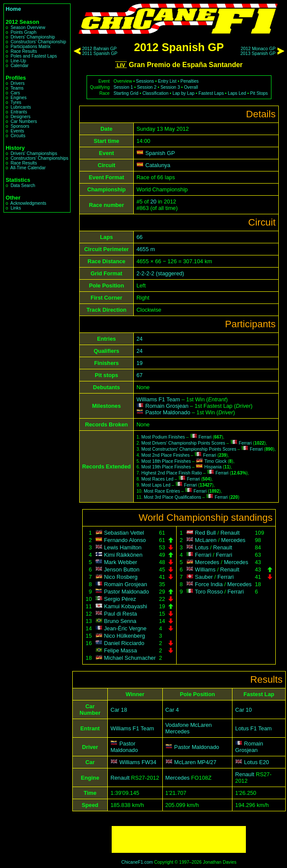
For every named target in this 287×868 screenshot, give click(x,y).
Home (13, 9)
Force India (209, 584)
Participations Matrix (30, 47)
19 (139, 363)
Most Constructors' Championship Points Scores (189, 449)
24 (139, 339)
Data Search (23, 186)
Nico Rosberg (121, 577)
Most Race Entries (162, 491)
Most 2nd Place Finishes (166, 455)
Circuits (18, 136)
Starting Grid (126, 93)
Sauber (204, 577)
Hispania (213, 467)
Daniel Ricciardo (124, 643)
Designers (20, 117)
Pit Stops (259, 93)
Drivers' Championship (33, 37)
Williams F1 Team (158, 399)
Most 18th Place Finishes (166, 461)
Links (16, 208)
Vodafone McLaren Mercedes (189, 728)
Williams (205, 570)
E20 (264, 762)
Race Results (24, 51)
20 (153, 202)
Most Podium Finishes (163, 437)
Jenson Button (122, 570)
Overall (191, 87)
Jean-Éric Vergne (125, 628)
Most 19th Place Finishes (166, 467)
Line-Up (18, 61)
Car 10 (243, 710)
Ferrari (205, 437)
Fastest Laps (211, 93)
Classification (155, 93)
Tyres (16, 102)
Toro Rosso (209, 592)
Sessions (145, 81)
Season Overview (28, 27)
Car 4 (172, 710)
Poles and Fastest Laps (34, 56)
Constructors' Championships (39, 158)
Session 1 (123, 87)
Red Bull (205, 533)
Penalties (190, 81)
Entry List (167, 81)
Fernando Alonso (125, 540)
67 (139, 375)
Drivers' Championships (34, 153)
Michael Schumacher (130, 658)
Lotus (202, 547)
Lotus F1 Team (253, 728)
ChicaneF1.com (137, 862)
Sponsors (20, 126)
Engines (18, 98)
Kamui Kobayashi (126, 606)
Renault (230, 533)
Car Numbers (24, 121)
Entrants (19, 112)
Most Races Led (158, 479)
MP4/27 (207, 762)
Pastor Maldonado (168, 412)
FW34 (149, 762)
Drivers (17, 83)
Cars (15, 93)
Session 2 (147, 87)
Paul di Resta (120, 614)
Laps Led (237, 93)
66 (139, 237)
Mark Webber (121, 562)
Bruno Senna (120, 621)
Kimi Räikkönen (123, 555)
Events (17, 131)
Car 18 (119, 710)
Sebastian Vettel (124, 533)
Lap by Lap (183, 93)
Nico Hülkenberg (124, 636)
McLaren (206, 540)
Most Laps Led (156, 485)
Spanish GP (160, 153)
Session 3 (170, 87)
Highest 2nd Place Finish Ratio (172, 473)
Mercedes (233, 540)
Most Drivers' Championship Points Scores (184, 443)
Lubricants (21, 107)
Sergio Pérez (120, 599)
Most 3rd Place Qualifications (173, 497)
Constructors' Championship (38, 42)
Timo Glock (215, 461)
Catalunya (158, 165)
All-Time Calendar (28, 168)
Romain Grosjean (167, 406)
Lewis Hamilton (123, 547)
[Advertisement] (179, 839)
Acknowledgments (28, 203)
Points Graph (23, 32)
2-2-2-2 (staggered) (160, 273)
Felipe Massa (120, 650)
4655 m (146, 249)
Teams (17, 88)
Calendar (19, 66)
